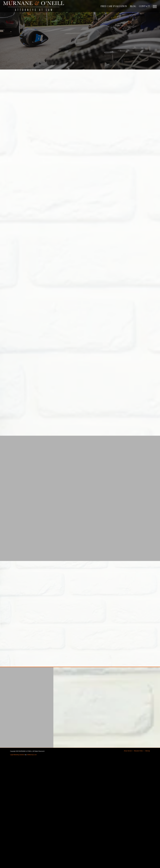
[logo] (34, 6)
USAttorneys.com (32, 755)
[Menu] (154, 6)
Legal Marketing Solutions (18, 755)
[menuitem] (114, 6)
